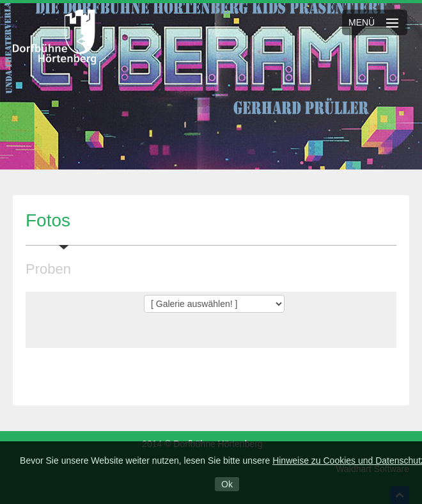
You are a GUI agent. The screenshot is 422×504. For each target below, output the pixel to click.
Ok (227, 484)
